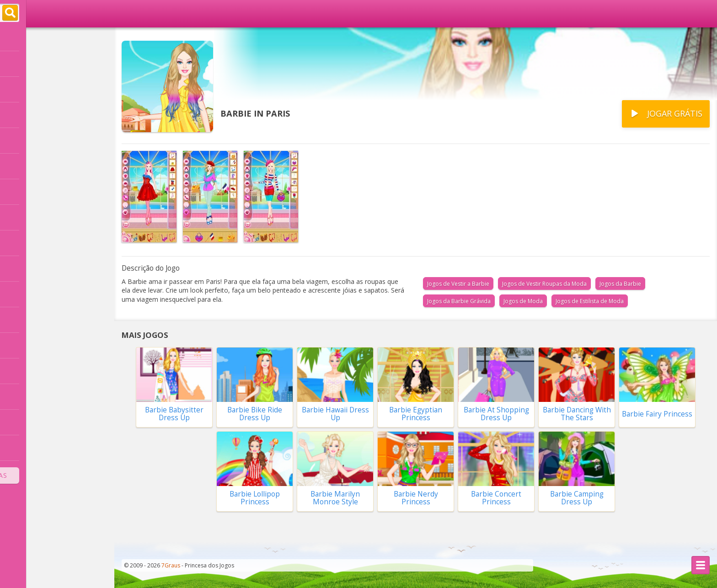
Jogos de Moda (523, 301)
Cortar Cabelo (31, 166)
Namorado (25, 294)
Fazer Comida (30, 345)
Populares (32, 64)
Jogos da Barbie (620, 284)
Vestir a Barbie (32, 115)
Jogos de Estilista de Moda (590, 301)
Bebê (16, 371)
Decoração (25, 243)
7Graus (171, 565)
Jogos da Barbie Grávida (459, 301)
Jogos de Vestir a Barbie (458, 284)
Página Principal (43, 39)
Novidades (33, 90)
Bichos (18, 396)
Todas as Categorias (57, 475)
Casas (17, 268)
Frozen (19, 192)
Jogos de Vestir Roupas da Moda (544, 284)
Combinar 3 (27, 448)
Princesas (23, 140)
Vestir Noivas (30, 217)
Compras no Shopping (45, 320)
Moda (17, 422)
